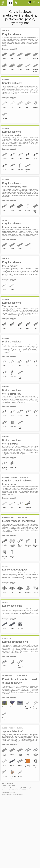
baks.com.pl (12, 786)
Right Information (17, 794)
